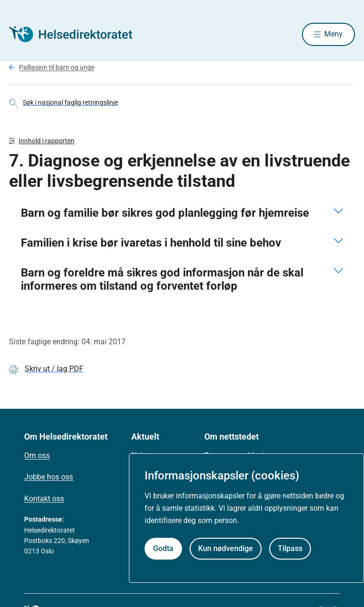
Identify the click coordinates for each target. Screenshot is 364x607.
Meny (333, 34)
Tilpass (290, 548)
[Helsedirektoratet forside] (77, 35)
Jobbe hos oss (49, 478)
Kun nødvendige (226, 548)
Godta (163, 548)
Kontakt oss (44, 500)
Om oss (37, 456)
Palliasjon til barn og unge (57, 68)
